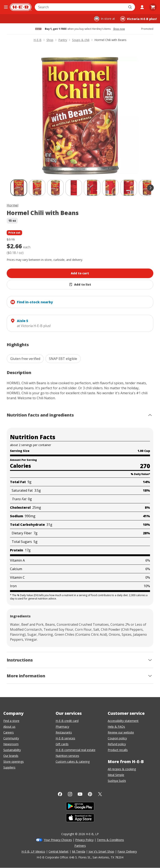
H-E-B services (65, 738)
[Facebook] (60, 794)
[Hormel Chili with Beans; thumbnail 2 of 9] (37, 188)
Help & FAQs (116, 727)
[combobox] (80, 7)
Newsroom (11, 744)
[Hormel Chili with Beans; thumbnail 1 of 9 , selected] (19, 188)
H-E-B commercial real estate (76, 750)
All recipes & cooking (122, 769)
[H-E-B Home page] (21, 7)
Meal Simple (116, 775)
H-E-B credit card (67, 721)
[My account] (142, 7)
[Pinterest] (90, 794)
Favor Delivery (127, 851)
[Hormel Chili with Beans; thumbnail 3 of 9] (55, 188)
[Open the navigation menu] (6, 7)
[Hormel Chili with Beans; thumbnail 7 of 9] (129, 188)
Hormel (12, 205)
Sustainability (12, 750)
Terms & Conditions (110, 840)
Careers (9, 732)
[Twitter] (100, 794)
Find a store (11, 721)
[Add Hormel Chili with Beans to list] (80, 285)
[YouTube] (80, 794)
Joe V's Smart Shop (101, 851)
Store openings (14, 762)
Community (11, 738)
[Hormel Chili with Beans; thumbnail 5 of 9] (92, 188)
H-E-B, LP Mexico (33, 851)
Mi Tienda (79, 851)
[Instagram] (70, 794)
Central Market (59, 851)
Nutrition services (67, 756)
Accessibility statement (123, 721)
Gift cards (62, 744)
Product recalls (118, 750)
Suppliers (9, 767)
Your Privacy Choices (58, 840)
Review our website (121, 732)
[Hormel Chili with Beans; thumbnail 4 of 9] (74, 188)
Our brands (11, 756)
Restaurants (64, 732)
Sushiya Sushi (117, 781)
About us (9, 727)
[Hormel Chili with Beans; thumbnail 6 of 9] (110, 188)
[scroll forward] (150, 188)
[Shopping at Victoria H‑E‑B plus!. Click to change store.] (138, 19)
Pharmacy (62, 727)
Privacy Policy (84, 840)
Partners (80, 846)
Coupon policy (117, 738)
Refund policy (117, 744)
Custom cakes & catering (73, 762)
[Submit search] (130, 7)
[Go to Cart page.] (153, 7)
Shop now (119, 29)
